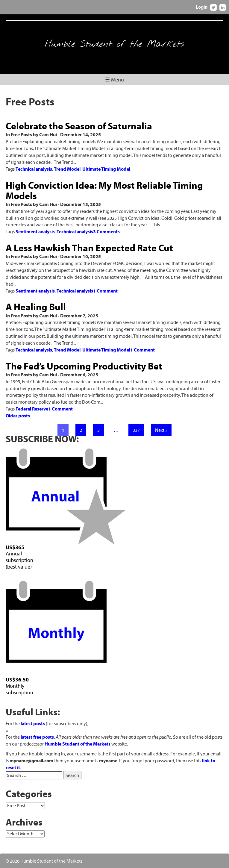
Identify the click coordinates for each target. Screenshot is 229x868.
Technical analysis (34, 169)
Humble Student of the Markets (114, 44)
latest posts (33, 723)
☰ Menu (114, 79)
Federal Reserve (32, 409)
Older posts (18, 416)
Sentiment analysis (35, 231)
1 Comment (105, 291)
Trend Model (67, 169)
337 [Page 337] (136, 430)
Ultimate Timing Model (106, 169)
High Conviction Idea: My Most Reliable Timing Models (104, 190)
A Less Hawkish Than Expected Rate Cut (89, 248)
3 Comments (106, 231)
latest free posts (37, 737)
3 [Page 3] (98, 430)
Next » (161, 430)
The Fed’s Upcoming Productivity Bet (84, 366)
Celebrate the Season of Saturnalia (79, 126)
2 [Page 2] (81, 430)
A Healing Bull (36, 307)
